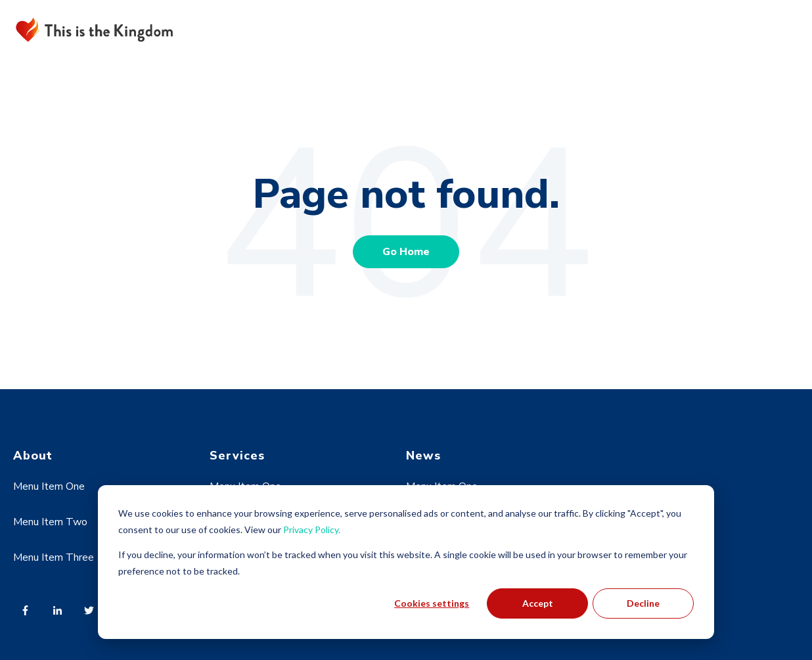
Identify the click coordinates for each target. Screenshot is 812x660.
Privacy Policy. (312, 530)
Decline (643, 603)
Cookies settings (432, 603)
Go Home (406, 252)
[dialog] (406, 562)
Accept (538, 603)
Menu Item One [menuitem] (49, 486)
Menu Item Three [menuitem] (54, 557)
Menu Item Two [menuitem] (50, 522)
